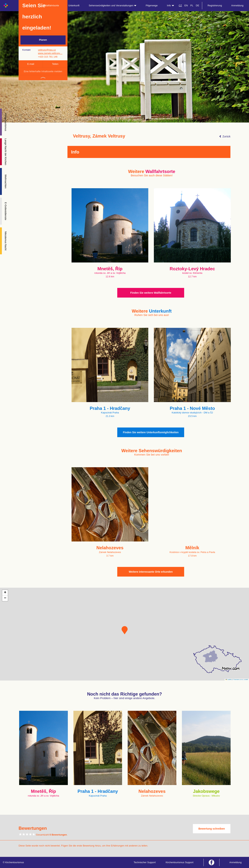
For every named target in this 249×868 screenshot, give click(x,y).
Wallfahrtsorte (52, 5)
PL (192, 5)
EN (186, 5)
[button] (125, 630)
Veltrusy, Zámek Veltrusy (99, 136)
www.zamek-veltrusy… (50, 53)
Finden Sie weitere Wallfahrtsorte (151, 293)
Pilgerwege (152, 5)
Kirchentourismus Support (180, 862)
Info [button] (170, 5)
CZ (180, 5)
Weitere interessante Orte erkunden (151, 572)
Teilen (55, 64)
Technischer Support (145, 862)
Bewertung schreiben (212, 829)
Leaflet (229, 679)
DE (198, 5)
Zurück (225, 136)
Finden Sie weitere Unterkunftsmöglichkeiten (151, 432)
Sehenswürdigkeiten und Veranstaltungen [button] (113, 5)
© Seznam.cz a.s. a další (240, 679)
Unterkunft (74, 5)
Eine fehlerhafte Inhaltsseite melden (43, 71)
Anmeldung (237, 5)
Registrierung (215, 5)
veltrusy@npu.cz (47, 50)
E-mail (31, 64)
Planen (43, 40)
